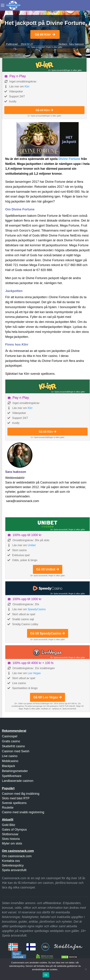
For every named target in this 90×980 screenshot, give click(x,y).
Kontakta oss (11, 861)
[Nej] (86, 969)
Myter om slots (12, 843)
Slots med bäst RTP (16, 798)
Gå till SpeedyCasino (48, 633)
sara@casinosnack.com (22, 501)
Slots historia (11, 839)
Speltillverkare (12, 776)
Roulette (8, 808)
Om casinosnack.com (17, 856)
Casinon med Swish (16, 751)
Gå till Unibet (48, 569)
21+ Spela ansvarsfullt (36, 47)
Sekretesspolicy (13, 865)
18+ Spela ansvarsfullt (59, 530)
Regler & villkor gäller (54, 47)
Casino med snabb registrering (23, 812)
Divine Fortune (70, 159)
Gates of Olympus (14, 830)
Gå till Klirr (45, 35)
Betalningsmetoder (15, 771)
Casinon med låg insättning (21, 794)
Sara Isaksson (76, 44)
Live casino (10, 756)
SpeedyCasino (37, 609)
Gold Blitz (9, 825)
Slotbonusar (10, 834)
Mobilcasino (10, 761)
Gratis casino (11, 741)
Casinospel (10, 736)
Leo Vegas (34, 673)
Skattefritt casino (13, 746)
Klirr (27, 86)
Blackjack (8, 766)
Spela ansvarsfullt (14, 870)
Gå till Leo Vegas (47, 697)
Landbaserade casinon (18, 781)
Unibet (32, 545)
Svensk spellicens (14, 803)
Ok (46, 975)
